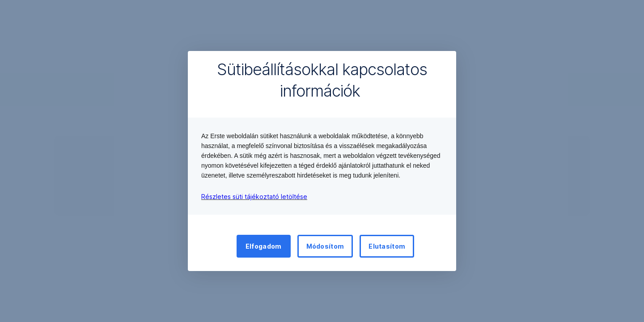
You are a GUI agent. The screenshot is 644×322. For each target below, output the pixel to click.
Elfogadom (264, 246)
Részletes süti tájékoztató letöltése (254, 197)
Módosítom (325, 246)
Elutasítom (387, 246)
